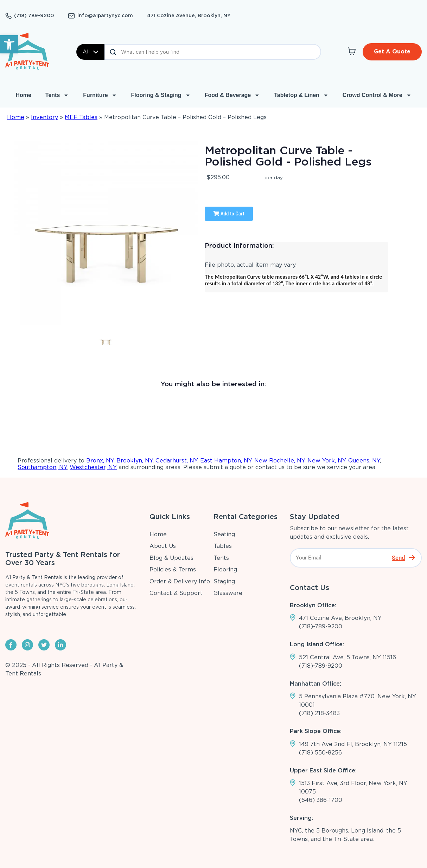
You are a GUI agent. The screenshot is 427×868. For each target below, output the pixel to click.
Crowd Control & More (377, 95)
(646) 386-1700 (321, 800)
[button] (9, 44)
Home (23, 95)
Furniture (100, 95)
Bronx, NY (100, 461)
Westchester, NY (93, 467)
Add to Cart (229, 214)
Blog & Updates (171, 558)
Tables (223, 546)
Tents (57, 95)
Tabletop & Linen (301, 95)
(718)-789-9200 (321, 626)
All (90, 52)
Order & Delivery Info (180, 581)
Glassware (228, 593)
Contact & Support (176, 593)
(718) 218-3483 (319, 713)
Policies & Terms (173, 569)
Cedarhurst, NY (176, 461)
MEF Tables (81, 117)
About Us (163, 546)
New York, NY (326, 461)
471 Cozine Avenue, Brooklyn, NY (189, 15)
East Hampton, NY (226, 461)
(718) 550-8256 (320, 753)
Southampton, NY (42, 467)
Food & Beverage (232, 95)
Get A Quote (392, 51)
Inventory (44, 117)
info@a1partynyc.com (105, 15)
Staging (224, 581)
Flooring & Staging (161, 95)
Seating (224, 534)
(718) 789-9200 (34, 15)
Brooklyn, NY (135, 461)
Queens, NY (364, 461)
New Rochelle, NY (279, 461)
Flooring (225, 569)
